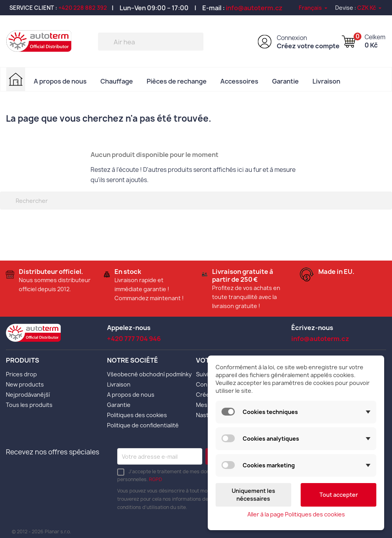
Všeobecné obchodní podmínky (149, 374)
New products (25, 384)
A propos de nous (60, 81)
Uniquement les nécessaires (253, 495)
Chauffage (117, 81)
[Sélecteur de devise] (370, 8)
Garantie (285, 81)
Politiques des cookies (137, 415)
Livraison (326, 81)
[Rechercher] (151, 42)
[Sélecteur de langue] (314, 8)
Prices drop (21, 374)
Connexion (292, 38)
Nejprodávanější (28, 395)
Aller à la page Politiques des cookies (296, 514)
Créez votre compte (308, 46)
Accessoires (239, 81)
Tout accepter (339, 495)
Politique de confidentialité (143, 425)
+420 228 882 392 (83, 8)
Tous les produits (29, 405)
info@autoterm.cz (254, 8)
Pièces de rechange (177, 81)
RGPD (155, 479)
